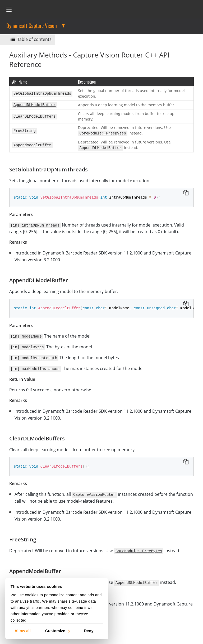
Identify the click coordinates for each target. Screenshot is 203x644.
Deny (89, 630)
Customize (57, 630)
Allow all (23, 630)
